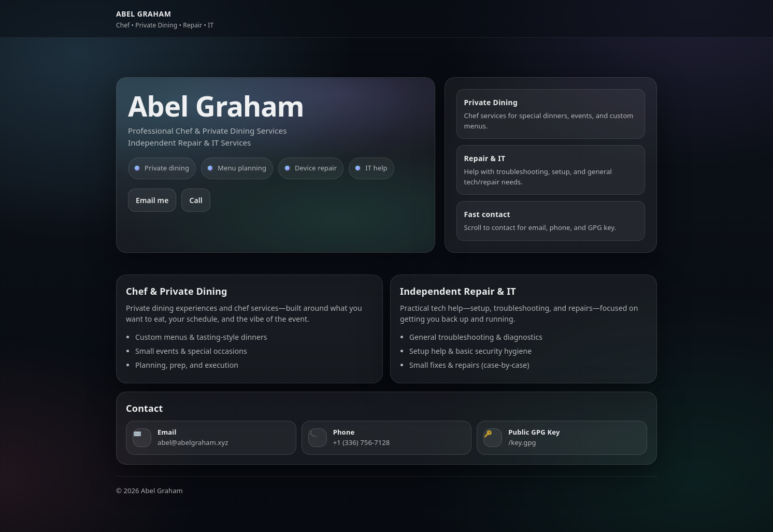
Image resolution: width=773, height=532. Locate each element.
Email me (152, 200)
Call (196, 200)
